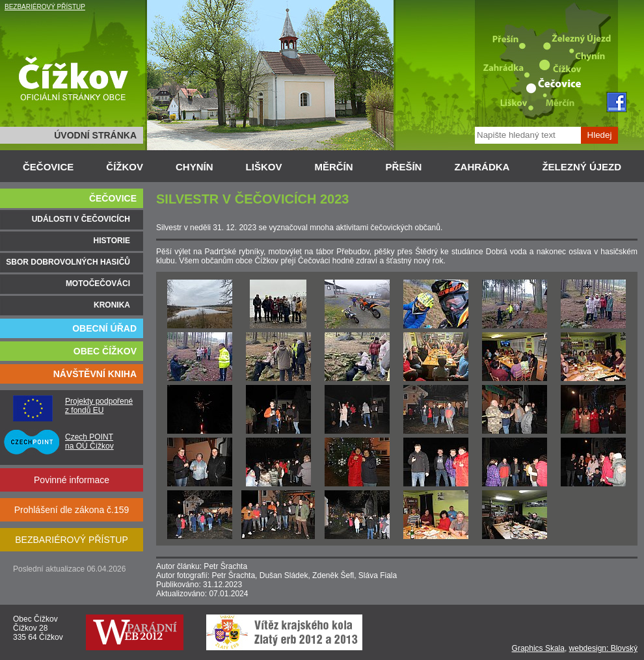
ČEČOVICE (48, 167)
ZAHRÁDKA (482, 167)
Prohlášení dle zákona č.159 (72, 510)
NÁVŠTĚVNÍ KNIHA (95, 374)
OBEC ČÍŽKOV (105, 351)
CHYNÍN (195, 167)
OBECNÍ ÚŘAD (104, 328)
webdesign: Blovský (603, 648)
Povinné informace (72, 480)
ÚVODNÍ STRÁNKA (95, 135)
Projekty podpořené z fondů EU (99, 406)
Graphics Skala (538, 648)
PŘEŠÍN (404, 167)
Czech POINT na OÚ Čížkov (89, 442)
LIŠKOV (264, 167)
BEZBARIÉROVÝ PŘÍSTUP (45, 7)
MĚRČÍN (333, 167)
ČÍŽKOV (125, 167)
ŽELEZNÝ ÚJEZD (582, 167)
